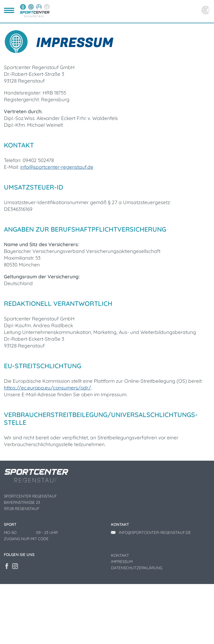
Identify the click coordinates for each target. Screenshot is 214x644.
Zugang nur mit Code (26, 599)
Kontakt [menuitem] (120, 615)
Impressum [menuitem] (122, 622)
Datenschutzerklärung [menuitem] (137, 628)
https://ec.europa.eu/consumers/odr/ (47, 448)
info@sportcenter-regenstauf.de (57, 227)
